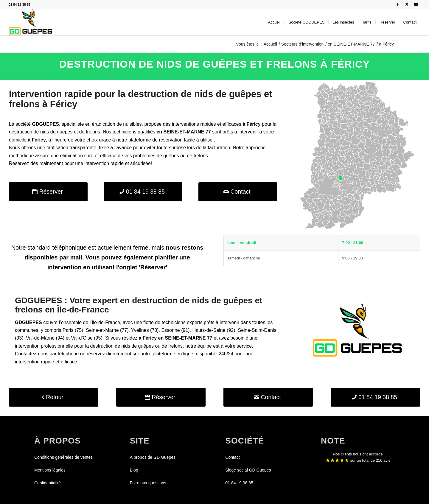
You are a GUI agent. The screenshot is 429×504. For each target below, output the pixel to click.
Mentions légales (50, 470)
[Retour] (54, 397)
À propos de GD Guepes (153, 457)
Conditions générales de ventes (63, 457)
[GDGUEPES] (31, 22)
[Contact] (238, 192)
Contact (232, 457)
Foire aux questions (148, 483)
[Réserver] (48, 192)
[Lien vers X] (407, 4)
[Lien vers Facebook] (398, 4)
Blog (134, 470)
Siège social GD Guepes (248, 470)
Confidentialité (48, 483)
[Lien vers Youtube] (416, 4)
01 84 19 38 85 (20, 4)
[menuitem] (274, 22)
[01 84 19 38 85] (143, 192)
